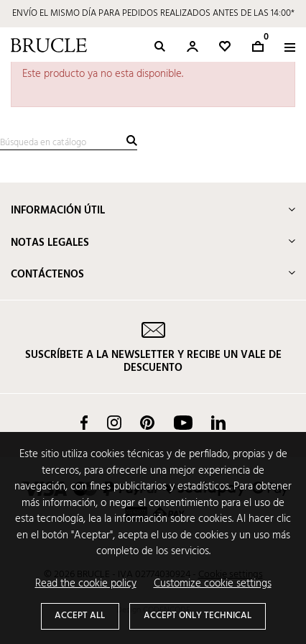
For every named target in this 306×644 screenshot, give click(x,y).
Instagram (114, 423)
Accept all (80, 616)
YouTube (183, 423)
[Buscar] (69, 143)
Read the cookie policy (86, 584)
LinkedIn (218, 423)
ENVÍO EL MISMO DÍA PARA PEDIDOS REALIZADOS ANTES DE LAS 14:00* (153, 13)
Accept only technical (198, 616)
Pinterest (147, 423)
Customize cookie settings (213, 584)
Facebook (84, 423)
